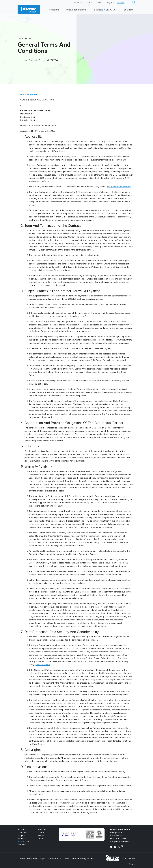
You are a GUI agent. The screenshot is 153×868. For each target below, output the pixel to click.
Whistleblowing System (83, 858)
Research (54, 10)
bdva (120, 856)
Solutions (129, 10)
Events (99, 3)
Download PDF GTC (29, 94)
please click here (43, 665)
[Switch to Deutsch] (121, 3)
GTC (68, 858)
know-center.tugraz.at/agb (119, 187)
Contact (21, 858)
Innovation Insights (76, 10)
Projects (110, 3)
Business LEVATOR (105, 10)
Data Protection (56, 858)
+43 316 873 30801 (119, 839)
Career (89, 3)
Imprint (43, 858)
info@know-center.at (120, 842)
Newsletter (33, 858)
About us (78, 3)
